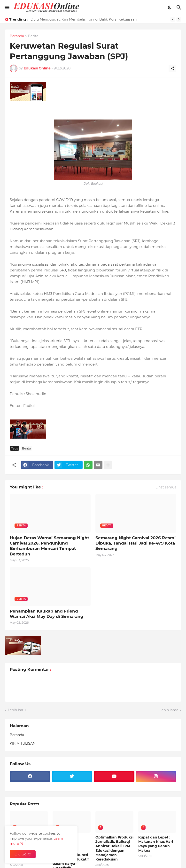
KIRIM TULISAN (23, 743)
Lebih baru (17, 710)
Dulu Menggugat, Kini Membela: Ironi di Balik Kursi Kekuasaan (84, 19)
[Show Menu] (7, 7)
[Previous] (173, 19)
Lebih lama (169, 710)
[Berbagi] (172, 68)
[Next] (179, 19)
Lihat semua (166, 487)
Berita (33, 36)
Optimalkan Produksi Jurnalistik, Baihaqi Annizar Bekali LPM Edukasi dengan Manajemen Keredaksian (114, 848)
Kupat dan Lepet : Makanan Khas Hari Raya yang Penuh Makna (156, 844)
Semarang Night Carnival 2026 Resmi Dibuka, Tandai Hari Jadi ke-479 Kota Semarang (136, 543)
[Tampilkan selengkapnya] (108, 465)
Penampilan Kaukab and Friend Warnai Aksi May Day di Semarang (46, 614)
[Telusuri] (180, 7)
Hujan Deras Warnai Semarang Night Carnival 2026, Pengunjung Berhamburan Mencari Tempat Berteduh (49, 546)
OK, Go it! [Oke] (23, 854)
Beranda (17, 36)
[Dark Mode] (170, 7)
